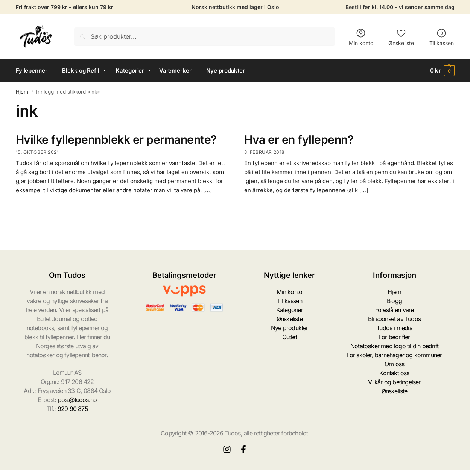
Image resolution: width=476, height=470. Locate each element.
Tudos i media (394, 328)
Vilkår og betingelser (394, 382)
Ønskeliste (401, 37)
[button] (443, 71)
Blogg (394, 301)
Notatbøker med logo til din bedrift (394, 346)
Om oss (394, 364)
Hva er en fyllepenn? (299, 139)
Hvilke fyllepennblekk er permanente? (116, 139)
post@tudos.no (78, 400)
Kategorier (290, 310)
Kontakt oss (394, 373)
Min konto (361, 37)
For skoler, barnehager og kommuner (395, 355)
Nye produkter (290, 328)
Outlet (290, 337)
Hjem (22, 92)
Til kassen (442, 37)
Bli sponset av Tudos (394, 319)
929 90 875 (73, 409)
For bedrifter (395, 337)
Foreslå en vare (395, 310)
